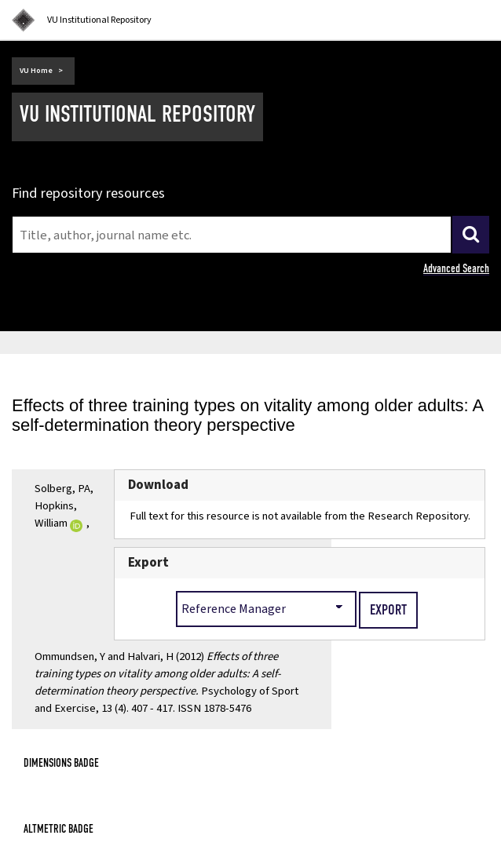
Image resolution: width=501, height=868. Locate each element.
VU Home (36, 71)
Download (158, 485)
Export (148, 563)
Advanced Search (456, 268)
